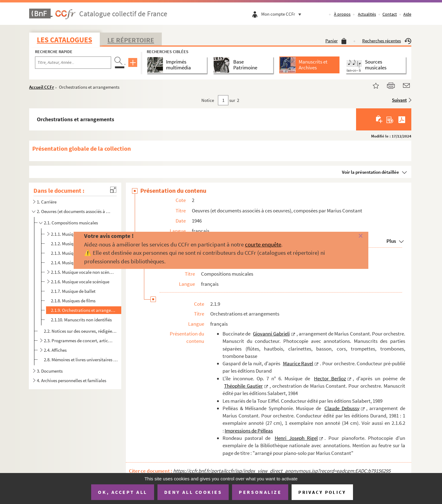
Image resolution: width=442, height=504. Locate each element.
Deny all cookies (193, 492)
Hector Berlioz (330, 378)
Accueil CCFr (42, 87)
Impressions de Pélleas (249, 431)
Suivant (399, 100)
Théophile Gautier (243, 386)
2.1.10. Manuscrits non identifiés (81, 320)
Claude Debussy (342, 408)
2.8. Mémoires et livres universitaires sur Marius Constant (81, 360)
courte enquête (263, 244)
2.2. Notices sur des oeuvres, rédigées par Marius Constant (81, 331)
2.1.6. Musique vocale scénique (80, 282)
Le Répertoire (131, 40)
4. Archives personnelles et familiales (72, 380)
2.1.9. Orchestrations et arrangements (85, 310)
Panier (336, 41)
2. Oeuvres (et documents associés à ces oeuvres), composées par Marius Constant (75, 211)
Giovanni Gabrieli (271, 334)
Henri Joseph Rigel (296, 438)
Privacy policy (322, 492)
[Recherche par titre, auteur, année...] (73, 63)
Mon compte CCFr (283, 14)
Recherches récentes (387, 41)
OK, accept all (122, 492)
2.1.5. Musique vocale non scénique (82, 272)
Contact (390, 14)
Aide (407, 14)
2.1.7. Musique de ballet (73, 291)
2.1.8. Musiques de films (73, 301)
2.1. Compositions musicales (71, 223)
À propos (342, 14)
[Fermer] (351, 236)
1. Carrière (47, 202)
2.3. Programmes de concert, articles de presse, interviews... (78, 341)
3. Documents (50, 371)
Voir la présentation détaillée (370, 172)
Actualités (367, 14)
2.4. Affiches (55, 350)
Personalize (260, 492)
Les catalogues (64, 40)
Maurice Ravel (298, 363)
